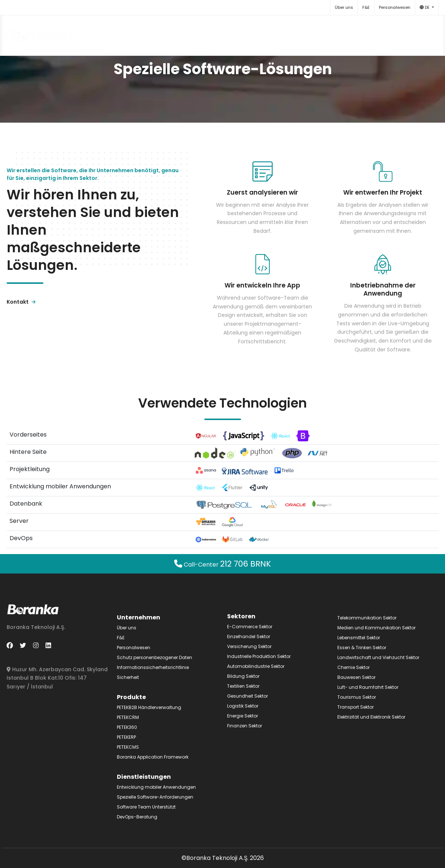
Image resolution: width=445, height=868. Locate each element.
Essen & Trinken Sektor (362, 648)
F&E (366, 7)
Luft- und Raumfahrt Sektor (368, 687)
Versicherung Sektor (249, 646)
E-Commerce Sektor (250, 627)
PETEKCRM (128, 717)
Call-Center (223, 565)
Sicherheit (128, 677)
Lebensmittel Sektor (359, 638)
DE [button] (425, 7)
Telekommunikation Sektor (367, 618)
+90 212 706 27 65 (406, 32)
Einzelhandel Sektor (249, 636)
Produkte (211, 32)
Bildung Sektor (243, 676)
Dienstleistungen (265, 32)
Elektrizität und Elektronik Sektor (371, 717)
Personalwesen (395, 7)
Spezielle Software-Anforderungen (155, 797)
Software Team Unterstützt (146, 807)
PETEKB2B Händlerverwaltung (149, 707)
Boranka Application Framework (153, 757)
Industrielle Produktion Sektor (259, 656)
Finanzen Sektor (245, 726)
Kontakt (357, 32)
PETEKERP (126, 737)
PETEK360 (127, 727)
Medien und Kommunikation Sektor (376, 628)
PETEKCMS (128, 747)
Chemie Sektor (354, 667)
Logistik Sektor (243, 706)
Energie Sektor (243, 716)
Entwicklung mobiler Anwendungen (156, 787)
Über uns (344, 7)
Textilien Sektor (243, 686)
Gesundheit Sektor (247, 696)
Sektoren (318, 32)
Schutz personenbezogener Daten (155, 657)
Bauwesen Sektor (356, 677)
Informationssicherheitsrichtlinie (153, 667)
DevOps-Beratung (137, 817)
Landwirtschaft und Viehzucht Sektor (378, 657)
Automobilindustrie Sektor (256, 666)
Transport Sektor (356, 707)
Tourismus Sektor (357, 697)
